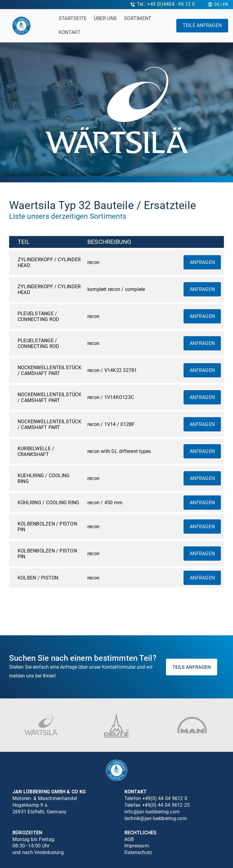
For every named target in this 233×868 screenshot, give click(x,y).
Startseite (73, 18)
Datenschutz (138, 852)
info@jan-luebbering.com (152, 812)
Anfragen (202, 262)
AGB (129, 839)
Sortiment (138, 18)
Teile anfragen (202, 25)
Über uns (105, 18)
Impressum (137, 846)
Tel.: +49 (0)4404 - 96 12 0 (166, 4)
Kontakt (70, 32)
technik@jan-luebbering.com (156, 818)
